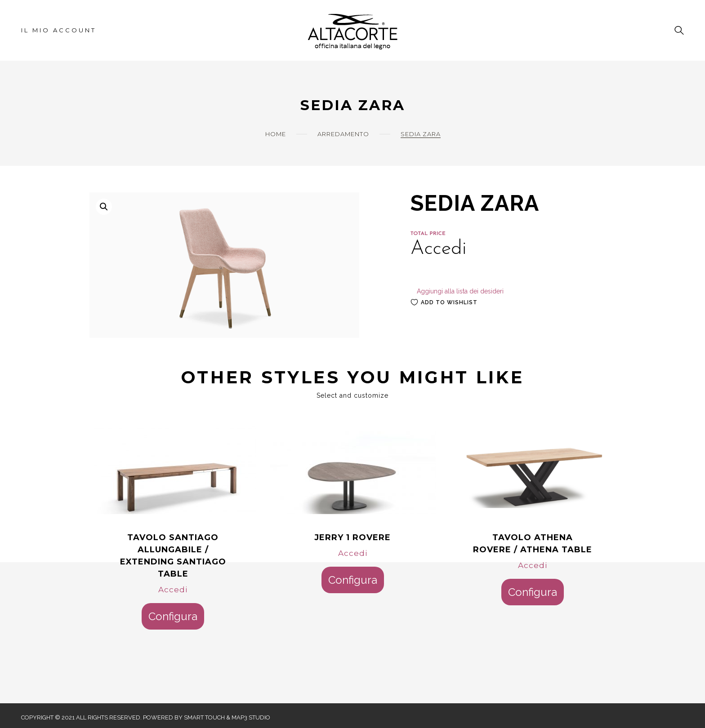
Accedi (173, 590)
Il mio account (59, 30)
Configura (173, 616)
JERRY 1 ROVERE (352, 537)
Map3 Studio (251, 717)
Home (276, 134)
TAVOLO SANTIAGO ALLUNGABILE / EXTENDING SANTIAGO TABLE (173, 556)
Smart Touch (204, 717)
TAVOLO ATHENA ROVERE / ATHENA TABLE (533, 544)
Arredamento (343, 134)
